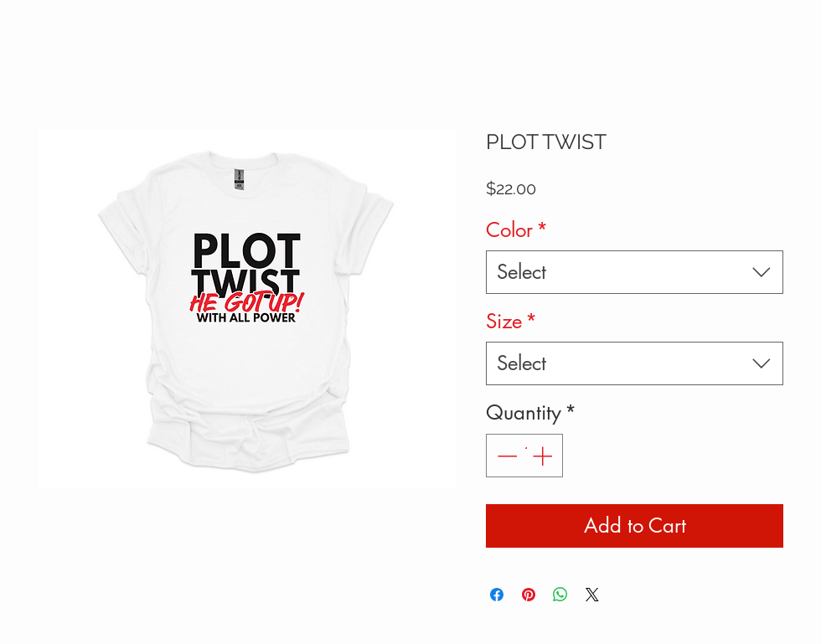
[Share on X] (592, 595)
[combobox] (635, 272)
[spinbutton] (524, 456)
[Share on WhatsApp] (560, 595)
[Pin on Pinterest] (529, 595)
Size (511, 321)
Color (517, 230)
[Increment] (544, 456)
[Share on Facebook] (497, 595)
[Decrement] (505, 456)
